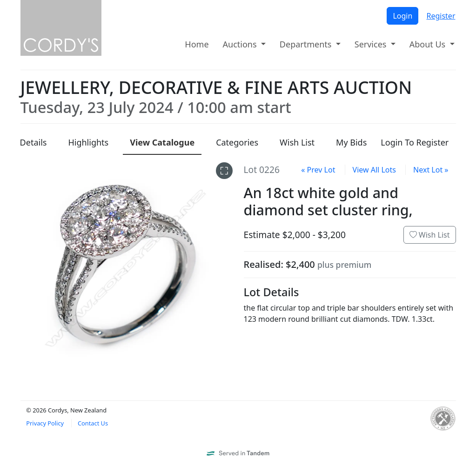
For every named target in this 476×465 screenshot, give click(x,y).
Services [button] (372, 44)
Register (441, 16)
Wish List (430, 235)
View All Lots (374, 170)
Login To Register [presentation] (415, 142)
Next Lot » (431, 170)
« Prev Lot (318, 170)
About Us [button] (429, 44)
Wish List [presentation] (297, 142)
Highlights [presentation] (88, 142)
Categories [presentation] (237, 142)
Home (197, 44)
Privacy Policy (45, 423)
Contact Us (93, 423)
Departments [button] (307, 44)
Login (402, 16)
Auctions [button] (241, 44)
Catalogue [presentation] (162, 142)
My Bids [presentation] (351, 142)
